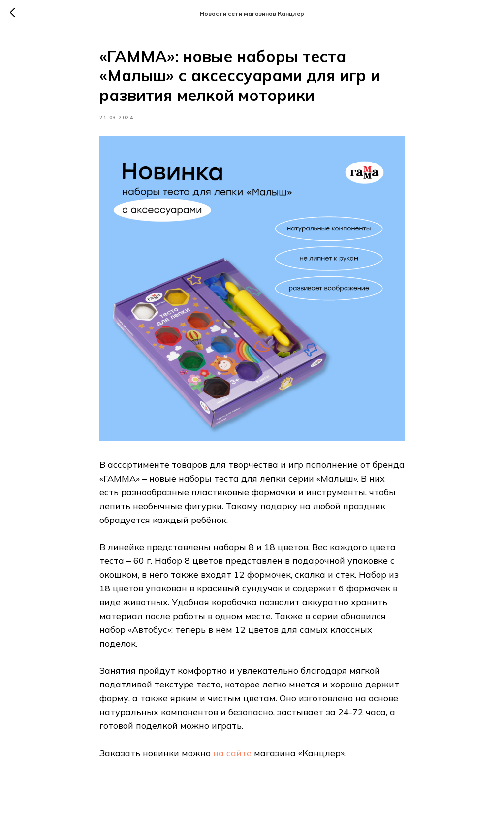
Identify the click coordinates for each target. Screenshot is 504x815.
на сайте (232, 753)
